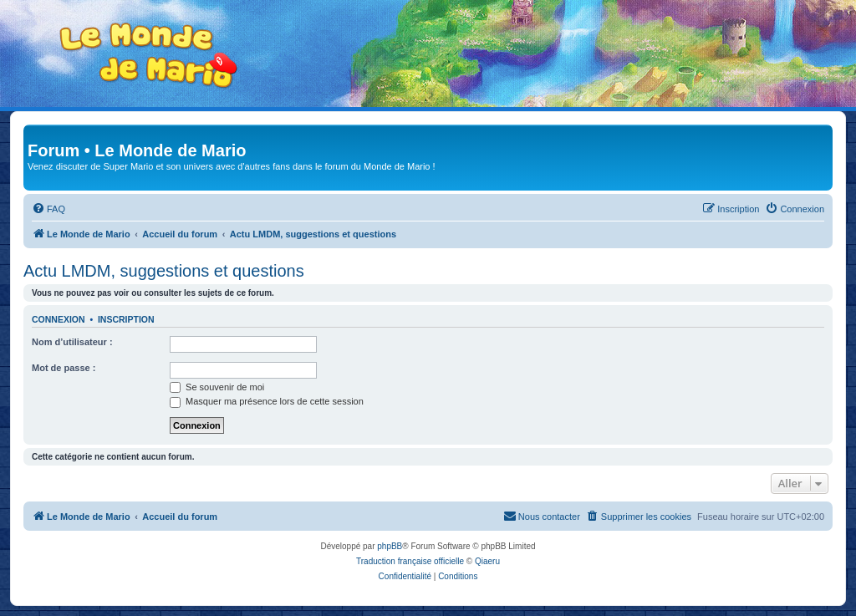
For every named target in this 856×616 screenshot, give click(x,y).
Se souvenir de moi (217, 387)
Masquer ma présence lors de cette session (267, 401)
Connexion (59, 319)
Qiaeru (487, 561)
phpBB (390, 546)
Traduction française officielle (410, 561)
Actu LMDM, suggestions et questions (164, 271)
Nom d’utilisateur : (72, 342)
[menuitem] (48, 209)
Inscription (126, 319)
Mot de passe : (64, 368)
